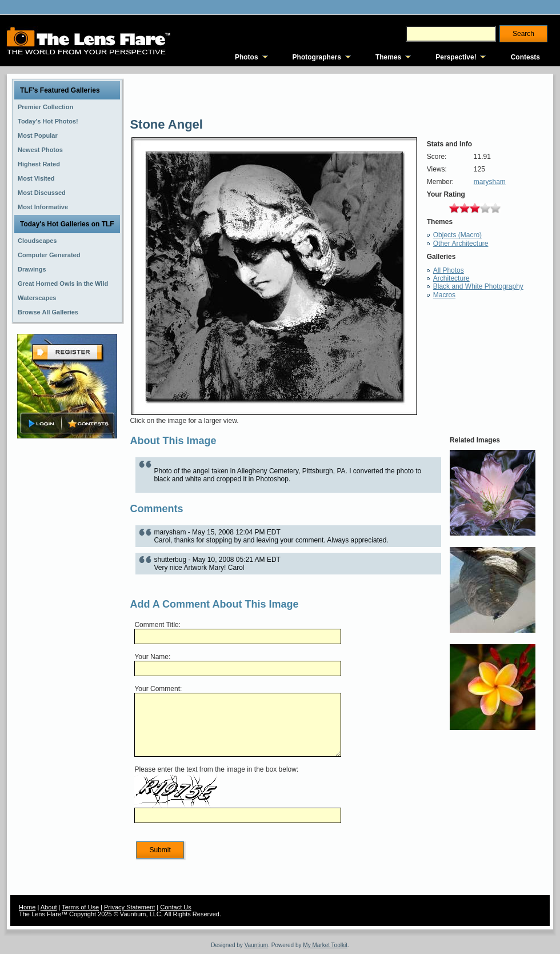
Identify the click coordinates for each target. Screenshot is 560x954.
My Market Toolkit (325, 945)
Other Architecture (461, 244)
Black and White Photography (478, 286)
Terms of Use (80, 907)
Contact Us (175, 907)
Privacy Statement (129, 907)
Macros (444, 295)
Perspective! (456, 57)
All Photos (449, 270)
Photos (247, 57)
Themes (388, 57)
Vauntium (257, 945)
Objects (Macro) (457, 235)
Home (27, 907)
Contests (525, 57)
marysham (490, 182)
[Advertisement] (67, 621)
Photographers (317, 57)
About (49, 907)
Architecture (451, 278)
